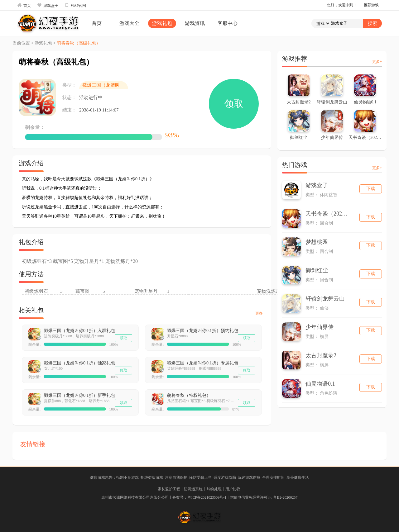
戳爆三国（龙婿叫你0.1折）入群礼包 (79, 331)
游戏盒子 (48, 5)
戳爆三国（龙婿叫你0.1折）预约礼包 (203, 331)
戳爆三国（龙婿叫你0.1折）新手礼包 (79, 395)
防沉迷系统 (193, 489)
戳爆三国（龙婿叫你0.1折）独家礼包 (79, 363)
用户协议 (233, 489)
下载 (371, 189)
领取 (234, 104)
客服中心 (228, 23)
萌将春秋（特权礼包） (189, 395)
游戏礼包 (162, 23)
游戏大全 (129, 23)
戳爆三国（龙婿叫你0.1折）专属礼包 (203, 363)
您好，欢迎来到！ (342, 5)
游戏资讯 (195, 23)
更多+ (260, 313)
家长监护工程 (169, 489)
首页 (24, 5)
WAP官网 (75, 5)
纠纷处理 (214, 489)
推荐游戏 (371, 5)
